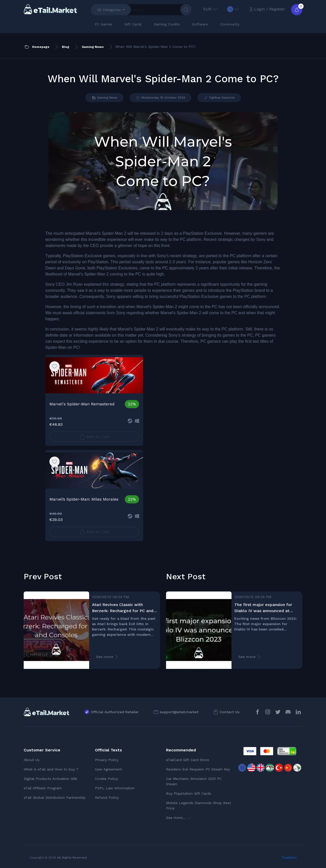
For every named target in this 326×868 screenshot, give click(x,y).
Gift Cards (133, 24)
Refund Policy (107, 797)
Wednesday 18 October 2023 (160, 98)
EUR (210, 9)
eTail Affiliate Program (43, 788)
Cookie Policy (106, 779)
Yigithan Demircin (219, 98)
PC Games (104, 24)
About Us (32, 760)
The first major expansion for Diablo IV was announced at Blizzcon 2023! (263, 608)
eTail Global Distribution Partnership (55, 797)
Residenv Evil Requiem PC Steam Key (198, 769)
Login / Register (267, 9)
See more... (179, 818)
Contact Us (229, 712)
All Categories (109, 10)
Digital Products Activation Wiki (50, 779)
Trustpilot (289, 858)
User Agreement (108, 769)
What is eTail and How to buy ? (51, 769)
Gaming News (104, 98)
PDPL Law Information (115, 788)
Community (230, 24)
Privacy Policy (107, 760)
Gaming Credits (167, 24)
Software (200, 24)
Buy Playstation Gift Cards (189, 793)
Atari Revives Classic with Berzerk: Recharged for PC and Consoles (123, 608)
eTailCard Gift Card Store (188, 760)
